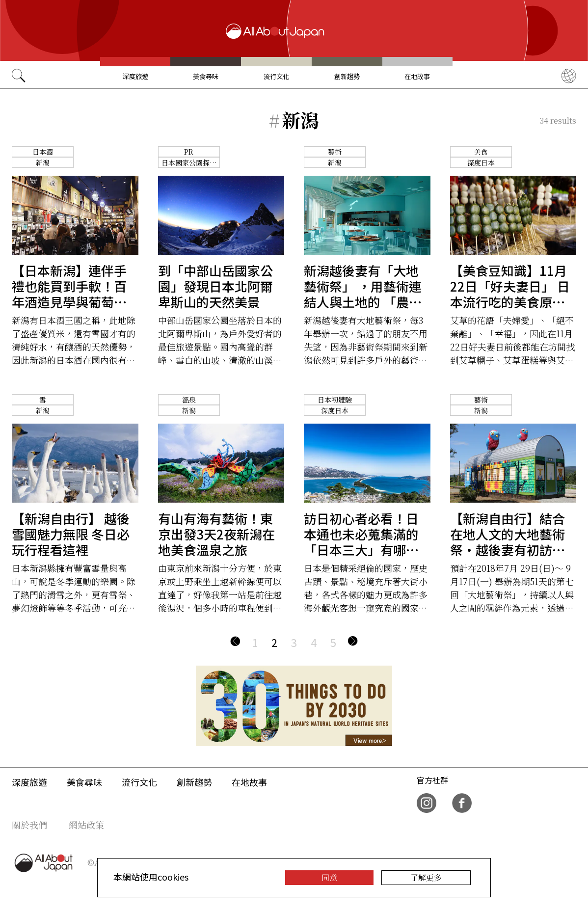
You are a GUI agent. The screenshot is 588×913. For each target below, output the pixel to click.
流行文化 (276, 76)
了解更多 (426, 877)
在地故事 (417, 76)
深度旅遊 (135, 76)
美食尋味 (206, 76)
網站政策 (86, 825)
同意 (329, 877)
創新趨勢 (347, 76)
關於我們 (29, 825)
